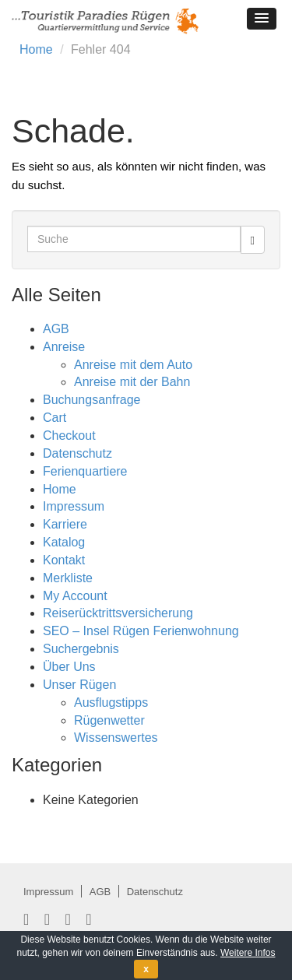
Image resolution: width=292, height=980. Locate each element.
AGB (56, 329)
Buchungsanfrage (91, 400)
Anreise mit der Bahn (132, 382)
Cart (55, 418)
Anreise (64, 347)
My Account (75, 596)
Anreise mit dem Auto (133, 365)
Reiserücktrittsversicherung (118, 613)
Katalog (64, 542)
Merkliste (68, 578)
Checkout (69, 436)
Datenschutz (77, 453)
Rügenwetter (109, 720)
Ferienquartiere (85, 471)
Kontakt (64, 560)
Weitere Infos (248, 953)
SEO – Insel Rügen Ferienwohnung (141, 631)
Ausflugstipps (111, 703)
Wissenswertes (116, 738)
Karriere (65, 524)
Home (36, 49)
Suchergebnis (81, 649)
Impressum (74, 506)
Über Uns (69, 667)
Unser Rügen (79, 685)
